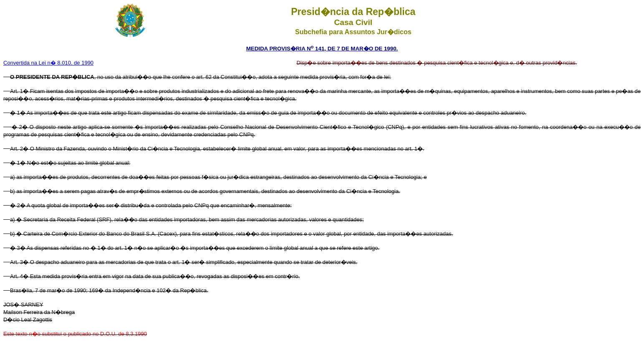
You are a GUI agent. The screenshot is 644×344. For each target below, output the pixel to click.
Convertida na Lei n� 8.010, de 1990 (48, 63)
